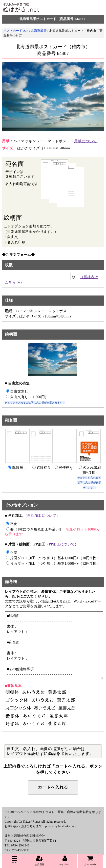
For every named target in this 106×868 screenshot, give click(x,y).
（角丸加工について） (42, 516)
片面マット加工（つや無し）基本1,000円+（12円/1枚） (53, 564)
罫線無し (17, 468)
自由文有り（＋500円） (27, 397)
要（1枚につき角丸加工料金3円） (35, 529)
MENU (15, 859)
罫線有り (42, 468)
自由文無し (17, 391)
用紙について (86, 141)
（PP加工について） (62, 544)
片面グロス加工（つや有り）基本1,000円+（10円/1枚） (53, 558)
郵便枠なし (66, 468)
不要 (12, 524)
